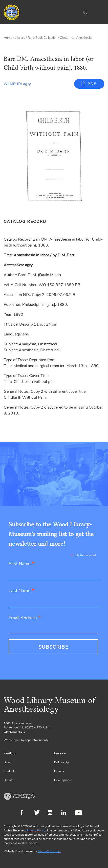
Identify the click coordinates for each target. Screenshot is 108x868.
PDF (92, 84)
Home (8, 38)
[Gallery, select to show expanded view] (54, 156)
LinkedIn (66, 813)
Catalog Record (25, 222)
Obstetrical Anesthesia (76, 38)
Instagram (52, 813)
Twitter (38, 813)
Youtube (79, 813)
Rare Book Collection (43, 38)
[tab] (28, 222)
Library (20, 38)
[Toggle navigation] (101, 12)
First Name (22, 564)
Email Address (25, 618)
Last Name (22, 591)
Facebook (25, 813)
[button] (85, 12)
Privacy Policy (36, 830)
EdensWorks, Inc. (49, 851)
